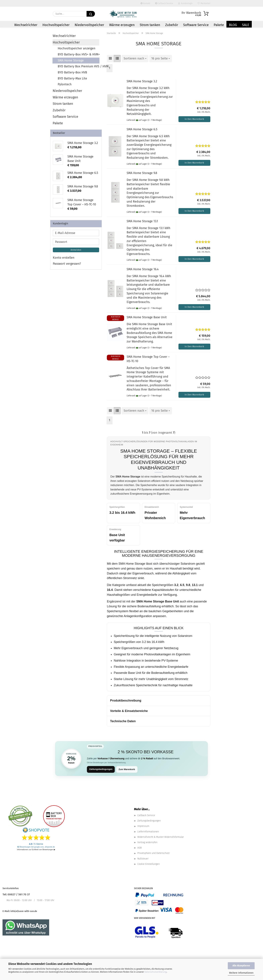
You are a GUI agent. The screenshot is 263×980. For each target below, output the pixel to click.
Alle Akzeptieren (241, 966)
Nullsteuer (143, 859)
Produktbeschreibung (126, 701)
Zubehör (172, 25)
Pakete (219, 25)
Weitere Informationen (241, 973)
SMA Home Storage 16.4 (143, 269)
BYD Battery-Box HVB (72, 72)
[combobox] (135, 59)
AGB (139, 848)
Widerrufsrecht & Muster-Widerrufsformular (161, 837)
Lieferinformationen (148, 832)
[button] (110, 59)
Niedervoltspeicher (89, 25)
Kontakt (145, 3)
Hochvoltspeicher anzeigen (77, 48)
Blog (233, 25)
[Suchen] (91, 14)
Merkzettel (204, 3)
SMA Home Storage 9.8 (142, 173)
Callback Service (164, 3)
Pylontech (65, 84)
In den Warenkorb (194, 119)
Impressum (143, 826)
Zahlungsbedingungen (101, 769)
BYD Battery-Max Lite (72, 78)
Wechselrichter (26, 25)
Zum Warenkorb (127, 769)
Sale (246, 25)
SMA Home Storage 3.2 (142, 81)
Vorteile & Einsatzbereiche (129, 711)
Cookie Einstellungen (149, 864)
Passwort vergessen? (67, 264)
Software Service (196, 25)
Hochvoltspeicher (56, 25)
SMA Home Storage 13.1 (142, 221)
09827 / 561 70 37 (19, 895)
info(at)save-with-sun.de (24, 911)
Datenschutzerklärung (155, 972)
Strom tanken (150, 25)
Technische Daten (123, 721)
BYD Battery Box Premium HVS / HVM (78, 66)
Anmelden (76, 250)
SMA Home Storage (71, 60)
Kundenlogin (185, 3)
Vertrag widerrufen (147, 842)
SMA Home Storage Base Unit (147, 317)
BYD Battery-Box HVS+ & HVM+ (78, 54)
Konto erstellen (64, 258)
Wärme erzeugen (122, 25)
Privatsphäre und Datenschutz (153, 853)
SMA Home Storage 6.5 (142, 129)
